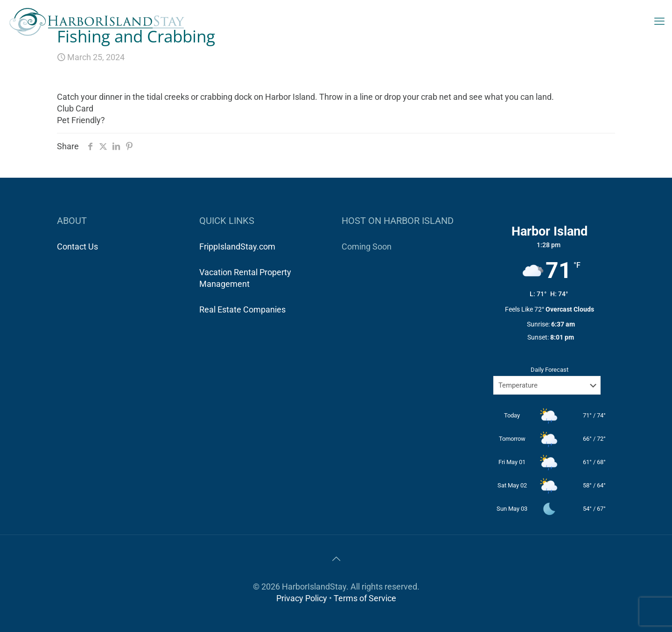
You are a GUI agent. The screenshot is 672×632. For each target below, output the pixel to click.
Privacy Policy (302, 598)
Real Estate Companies (242, 309)
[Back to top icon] (336, 559)
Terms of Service (365, 598)
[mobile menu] (659, 21)
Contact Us (77, 247)
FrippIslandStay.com (237, 247)
